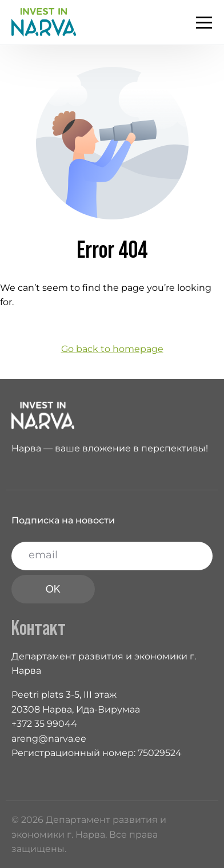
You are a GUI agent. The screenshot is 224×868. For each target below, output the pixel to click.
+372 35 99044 (44, 724)
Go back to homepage (112, 349)
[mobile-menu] (198, 22)
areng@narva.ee (49, 739)
